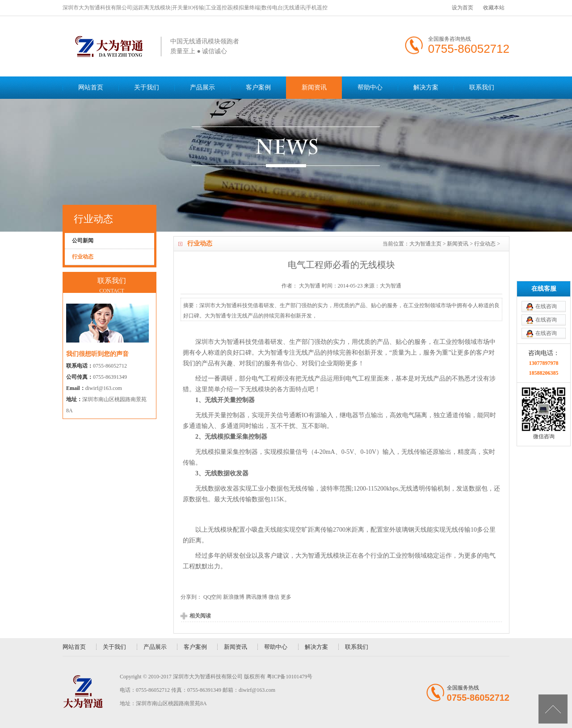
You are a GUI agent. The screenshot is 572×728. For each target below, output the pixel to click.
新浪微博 (234, 597)
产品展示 (202, 87)
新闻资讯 (314, 87)
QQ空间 (212, 597)
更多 (286, 597)
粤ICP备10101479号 (290, 677)
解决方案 (426, 87)
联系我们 (482, 87)
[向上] (553, 709)
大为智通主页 (425, 244)
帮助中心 (370, 87)
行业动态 (485, 244)
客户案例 (258, 87)
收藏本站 (494, 8)
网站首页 (91, 87)
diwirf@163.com (104, 388)
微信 (274, 597)
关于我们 (147, 87)
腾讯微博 (257, 597)
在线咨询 (546, 269)
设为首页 (463, 8)
